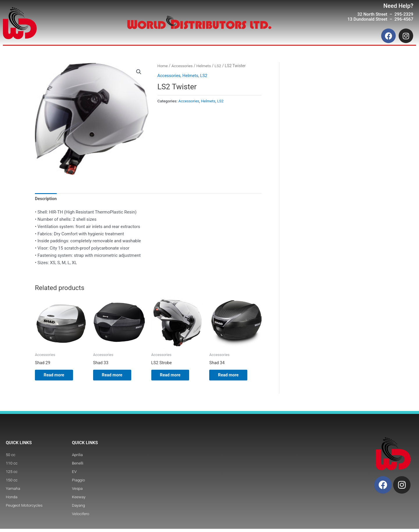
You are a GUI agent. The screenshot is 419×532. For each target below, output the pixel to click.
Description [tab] (46, 199)
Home (163, 66)
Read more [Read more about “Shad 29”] (57, 376)
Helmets (205, 66)
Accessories (183, 66)
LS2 (219, 66)
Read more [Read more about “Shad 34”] (231, 376)
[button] (139, 72)
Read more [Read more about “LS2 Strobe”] (174, 376)
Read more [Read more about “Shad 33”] (115, 376)
